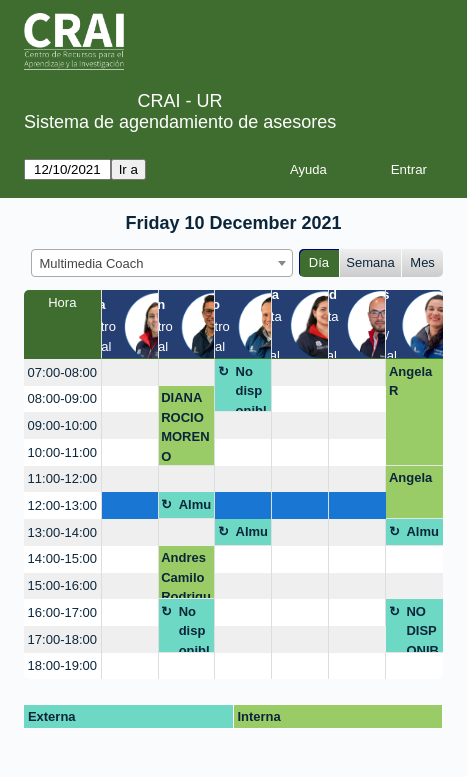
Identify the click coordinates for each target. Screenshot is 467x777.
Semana (370, 262)
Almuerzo (195, 508)
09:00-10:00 (62, 425)
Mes (422, 262)
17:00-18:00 (62, 639)
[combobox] (162, 263)
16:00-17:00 (62, 612)
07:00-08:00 (62, 372)
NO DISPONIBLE (422, 628)
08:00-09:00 (62, 398)
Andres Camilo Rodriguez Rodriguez (186, 574)
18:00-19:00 (62, 665)
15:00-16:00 (62, 585)
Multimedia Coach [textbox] (92, 263)
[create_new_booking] (130, 372)
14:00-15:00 (62, 558)
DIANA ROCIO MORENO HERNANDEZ (185, 427)
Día (319, 262)
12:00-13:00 (62, 505)
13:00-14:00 (62, 532)
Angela (410, 477)
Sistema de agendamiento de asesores (180, 122)
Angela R (410, 381)
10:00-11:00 (62, 452)
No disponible (251, 388)
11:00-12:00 (62, 478)
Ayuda (308, 169)
